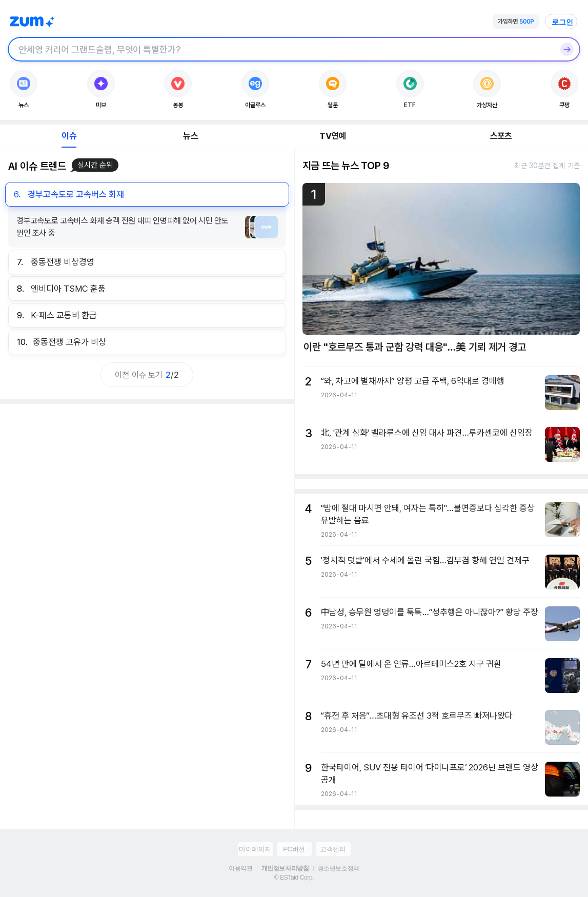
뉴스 (190, 136)
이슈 (69, 136)
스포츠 (501, 136)
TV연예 (332, 136)
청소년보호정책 (339, 868)
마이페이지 (255, 849)
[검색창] (281, 49)
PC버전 (294, 849)
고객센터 (333, 849)
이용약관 (240, 868)
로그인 (562, 22)
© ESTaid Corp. (294, 878)
